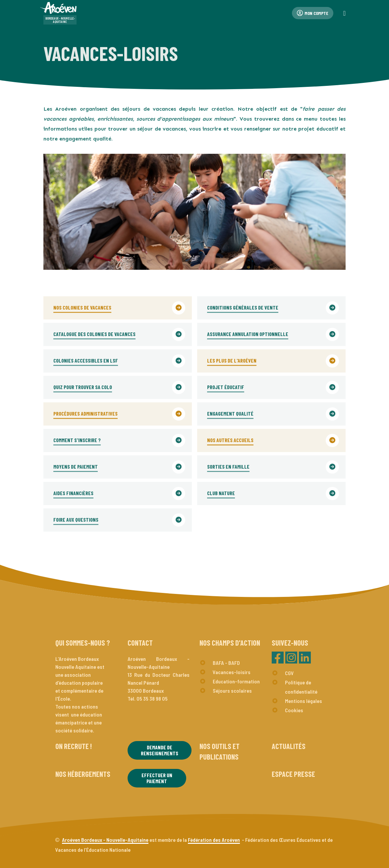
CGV (289, 673)
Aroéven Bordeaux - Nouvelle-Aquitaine (105, 840)
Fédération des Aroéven (214, 840)
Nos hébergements (83, 774)
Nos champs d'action (230, 643)
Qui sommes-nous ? (83, 643)
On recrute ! (74, 746)
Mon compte (313, 13)
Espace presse (293, 774)
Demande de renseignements (160, 750)
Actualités (289, 746)
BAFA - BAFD (226, 663)
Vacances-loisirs (232, 672)
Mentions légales (304, 701)
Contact (140, 643)
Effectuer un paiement (157, 778)
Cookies (294, 710)
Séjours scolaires (232, 691)
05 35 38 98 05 (152, 698)
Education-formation (236, 681)
